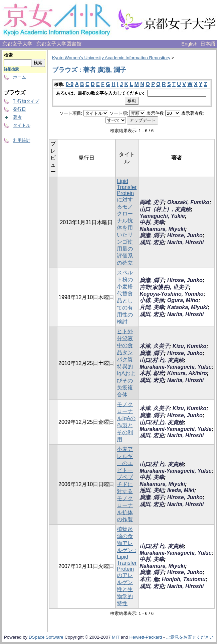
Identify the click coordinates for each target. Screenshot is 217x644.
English (189, 44)
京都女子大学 (18, 44)
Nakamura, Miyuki (162, 229)
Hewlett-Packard (146, 637)
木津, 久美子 (154, 346)
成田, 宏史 (152, 242)
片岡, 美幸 (152, 307)
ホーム (20, 77)
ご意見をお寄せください (190, 637)
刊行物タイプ (26, 101)
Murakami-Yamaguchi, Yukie (175, 367)
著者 (17, 117)
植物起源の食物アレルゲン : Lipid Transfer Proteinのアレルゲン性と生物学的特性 (127, 566)
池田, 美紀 (152, 490)
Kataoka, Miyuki (187, 307)
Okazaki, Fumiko (188, 202)
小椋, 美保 (152, 300)
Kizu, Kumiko (189, 346)
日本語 (208, 44)
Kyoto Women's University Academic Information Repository (111, 58)
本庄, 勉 (149, 579)
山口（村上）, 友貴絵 (165, 209)
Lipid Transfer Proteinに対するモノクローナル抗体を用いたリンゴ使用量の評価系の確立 (127, 222)
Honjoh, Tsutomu (184, 579)
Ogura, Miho (183, 300)
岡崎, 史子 (152, 202)
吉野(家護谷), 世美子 (164, 287)
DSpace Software (46, 637)
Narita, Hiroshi (185, 242)
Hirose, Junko (185, 235)
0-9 (70, 84)
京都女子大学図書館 (59, 44)
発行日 (20, 109)
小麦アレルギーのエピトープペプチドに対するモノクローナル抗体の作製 (125, 484)
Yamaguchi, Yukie (162, 216)
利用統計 (22, 140)
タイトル (22, 125)
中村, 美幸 (152, 222)
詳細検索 (11, 69)
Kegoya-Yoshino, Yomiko (171, 294)
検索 (8, 55)
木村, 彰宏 (152, 373)
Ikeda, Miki (181, 490)
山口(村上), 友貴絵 (162, 360)
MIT (116, 637)
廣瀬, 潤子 (152, 235)
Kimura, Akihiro (187, 373)
